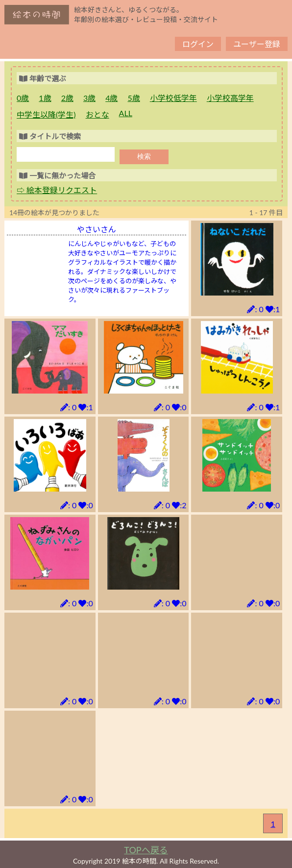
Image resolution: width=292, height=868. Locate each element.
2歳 (67, 98)
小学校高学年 (230, 98)
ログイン (198, 44)
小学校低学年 (173, 98)
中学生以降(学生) (46, 114)
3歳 (89, 98)
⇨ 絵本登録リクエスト (57, 190)
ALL (126, 113)
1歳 (45, 98)
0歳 (23, 98)
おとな (97, 114)
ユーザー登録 (257, 44)
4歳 (111, 98)
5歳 (134, 98)
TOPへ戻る (146, 850)
